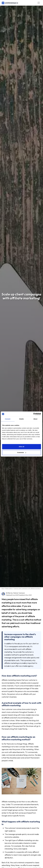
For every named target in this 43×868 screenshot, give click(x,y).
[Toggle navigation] (39, 3)
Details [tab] (22, 419)
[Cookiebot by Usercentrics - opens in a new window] (33, 414)
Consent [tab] (8, 419)
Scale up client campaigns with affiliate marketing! (27, 588)
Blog (3, 588)
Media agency (9, 588)
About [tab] (35, 419)
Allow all (21, 447)
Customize (22, 452)
